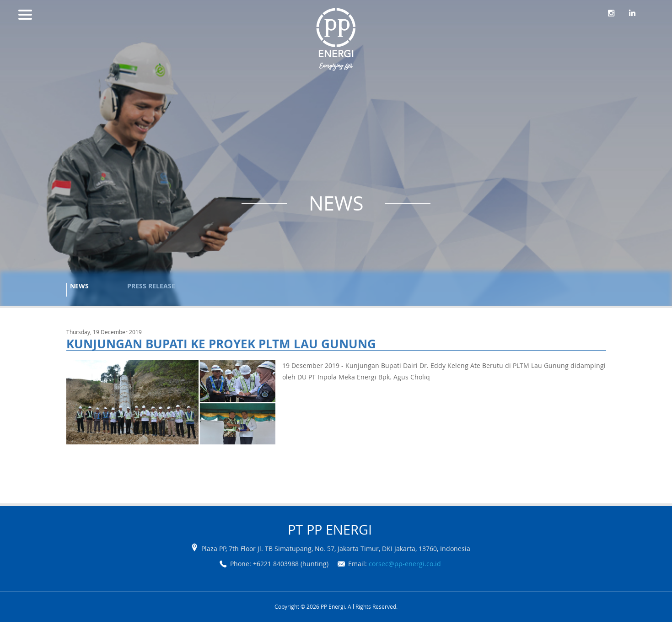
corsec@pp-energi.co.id (405, 564)
